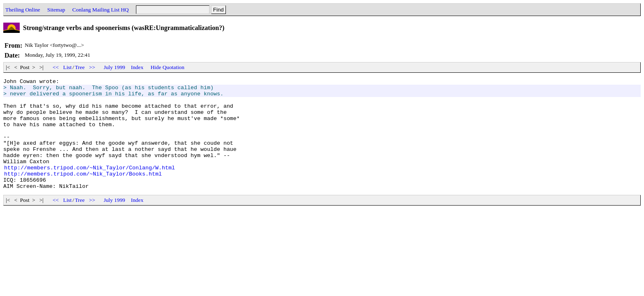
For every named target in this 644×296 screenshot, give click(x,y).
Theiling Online (23, 10)
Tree (80, 67)
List (68, 67)
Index (137, 67)
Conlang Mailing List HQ (100, 10)
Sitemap (56, 10)
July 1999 (115, 67)
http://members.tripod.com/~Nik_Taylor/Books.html (83, 193)
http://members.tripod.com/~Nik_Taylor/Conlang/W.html (90, 186)
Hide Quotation (167, 67)
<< (56, 67)
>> (92, 67)
